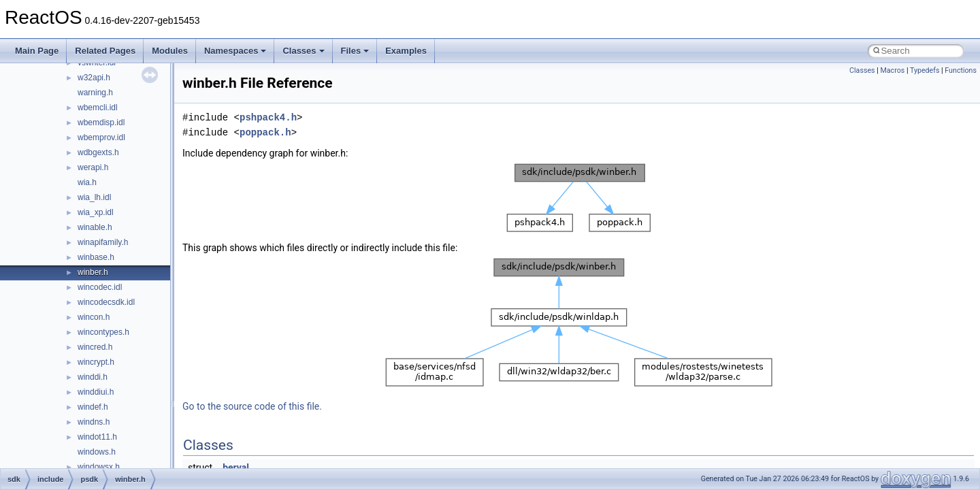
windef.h (93, 407)
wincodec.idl (100, 287)
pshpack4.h (268, 117)
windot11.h (97, 437)
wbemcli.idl (98, 108)
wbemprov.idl (101, 137)
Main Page (37, 51)
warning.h (95, 93)
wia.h (87, 182)
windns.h (94, 422)
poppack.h (265, 132)
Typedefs (925, 70)
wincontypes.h (103, 332)
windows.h (97, 452)
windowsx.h (99, 467)
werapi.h (93, 167)
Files (355, 51)
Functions (961, 70)
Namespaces (235, 51)
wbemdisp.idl (101, 122)
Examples (406, 51)
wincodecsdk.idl (106, 302)
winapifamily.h (103, 242)
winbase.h (96, 257)
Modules (170, 51)
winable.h (95, 227)
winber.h (93, 272)
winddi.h (93, 377)
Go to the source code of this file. (252, 406)
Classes (303, 51)
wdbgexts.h (98, 152)
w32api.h (94, 78)
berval (236, 468)
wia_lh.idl (94, 197)
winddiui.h (96, 392)
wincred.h (95, 347)
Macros (892, 70)
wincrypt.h (96, 362)
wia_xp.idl (96, 212)
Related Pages (105, 51)
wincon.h (94, 317)
